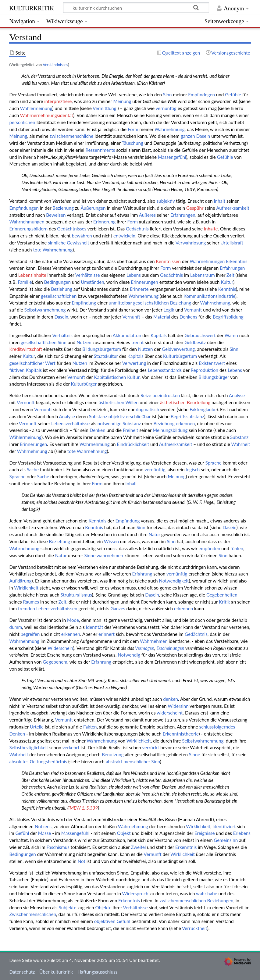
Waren (231, 335)
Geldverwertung (178, 349)
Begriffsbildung (228, 317)
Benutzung (113, 754)
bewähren (82, 236)
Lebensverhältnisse (70, 423)
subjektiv (166, 201)
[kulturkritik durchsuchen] (136, 8)
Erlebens (242, 833)
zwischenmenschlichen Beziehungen (197, 900)
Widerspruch (135, 893)
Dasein (203, 136)
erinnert (107, 634)
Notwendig (129, 655)
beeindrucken (166, 395)
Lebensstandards (165, 370)
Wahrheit (240, 444)
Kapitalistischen (110, 377)
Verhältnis (62, 335)
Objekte (103, 907)
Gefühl (22, 833)
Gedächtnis (137, 229)
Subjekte (68, 907)
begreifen (30, 634)
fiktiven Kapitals (25, 370)
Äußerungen (93, 208)
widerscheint (170, 713)
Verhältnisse (88, 275)
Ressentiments (100, 150)
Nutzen (84, 342)
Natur (155, 534)
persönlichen (22, 122)
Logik (169, 310)
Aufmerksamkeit (233, 208)
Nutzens (43, 826)
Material (162, 317)
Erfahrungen (183, 215)
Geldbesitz (195, 342)
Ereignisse (205, 833)
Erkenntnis (237, 261)
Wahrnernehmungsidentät (47, 115)
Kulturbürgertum (180, 356)
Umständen (92, 282)
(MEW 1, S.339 (83, 808)
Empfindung (84, 303)
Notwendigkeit (174, 581)
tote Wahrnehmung (53, 250)
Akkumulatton (127, 335)
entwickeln (124, 236)
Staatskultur (106, 356)
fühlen (237, 548)
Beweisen (56, 215)
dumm (16, 627)
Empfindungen (24, 208)
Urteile (37, 727)
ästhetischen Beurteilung (185, 402)
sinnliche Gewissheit (68, 243)
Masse (45, 833)
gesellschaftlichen (59, 296)
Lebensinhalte (32, 275)
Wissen (111, 541)
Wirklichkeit (26, 588)
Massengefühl (172, 157)
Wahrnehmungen (27, 222)
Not (82, 861)
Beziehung (63, 208)
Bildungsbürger (214, 377)
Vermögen (145, 648)
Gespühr (195, 208)
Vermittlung (105, 108)
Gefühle (233, 94)
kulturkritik (32, 7)
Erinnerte (139, 289)
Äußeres (147, 215)
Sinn (167, 94)
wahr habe (207, 893)
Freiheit (130, 430)
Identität (95, 627)
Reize (146, 395)
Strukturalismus (76, 595)
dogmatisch (148, 409)
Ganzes (118, 608)
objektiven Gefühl (112, 921)
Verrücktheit (195, 928)
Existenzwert (212, 363)
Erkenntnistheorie (181, 734)
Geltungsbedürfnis (49, 761)
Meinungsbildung (170, 430)
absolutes (19, 761)
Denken (98, 430)
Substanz (98, 416)
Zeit (230, 275)
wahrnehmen (110, 555)
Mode (73, 620)
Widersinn (178, 706)
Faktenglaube (203, 409)
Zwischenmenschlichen (33, 914)
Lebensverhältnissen (57, 608)
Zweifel (138, 847)
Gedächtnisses (72, 229)
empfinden (209, 548)
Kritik (224, 602)
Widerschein (60, 648)
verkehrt (71, 747)
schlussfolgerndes (217, 727)
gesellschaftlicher (27, 363)
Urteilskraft (232, 243)
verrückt (151, 747)
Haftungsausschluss (97, 972)
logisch (193, 469)
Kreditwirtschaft (26, 349)
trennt (137, 342)
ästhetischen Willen (119, 402)
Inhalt (219, 201)
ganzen (188, 136)
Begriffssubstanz (187, 416)
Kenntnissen (168, 261)
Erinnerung (104, 222)
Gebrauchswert (200, 335)
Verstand (78, 370)
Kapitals (159, 335)
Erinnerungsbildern (28, 229)
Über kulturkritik (56, 972)
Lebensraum (203, 275)
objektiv (117, 416)
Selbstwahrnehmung (45, 310)
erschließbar (138, 416)
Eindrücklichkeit (133, 444)
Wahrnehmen (154, 641)
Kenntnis (227, 289)
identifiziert (224, 826)
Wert (50, 363)
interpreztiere (58, 101)
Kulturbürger (84, 384)
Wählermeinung (36, 108)
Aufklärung (20, 581)
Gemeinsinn (226, 840)
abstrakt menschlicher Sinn (133, 761)
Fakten (90, 727)
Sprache (214, 463)
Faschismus (58, 847)
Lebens (134, 275)
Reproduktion (205, 370)
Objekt (124, 833)
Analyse (237, 395)
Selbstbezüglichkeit (28, 747)
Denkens (188, 317)
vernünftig (166, 108)
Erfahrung (142, 574)
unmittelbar (120, 303)
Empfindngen (201, 94)
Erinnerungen (144, 282)
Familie (25, 282)
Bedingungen (57, 282)
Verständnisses (55, 65)
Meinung (122, 101)
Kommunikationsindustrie (209, 296)
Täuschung (132, 143)
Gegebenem (55, 662)
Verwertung (134, 363)
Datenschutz (22, 972)
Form (133, 129)
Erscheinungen (170, 648)
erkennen (185, 423)
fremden (27, 608)
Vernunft (193, 310)
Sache (33, 469)
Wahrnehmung (170, 129)
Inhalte (211, 229)
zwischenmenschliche (72, 136)
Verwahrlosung (191, 243)
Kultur (227, 282)
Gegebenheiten (222, 595)
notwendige (110, 423)
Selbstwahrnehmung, (203, 741)
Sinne (90, 555)
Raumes (31, 602)
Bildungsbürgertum (102, 349)
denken (171, 699)
